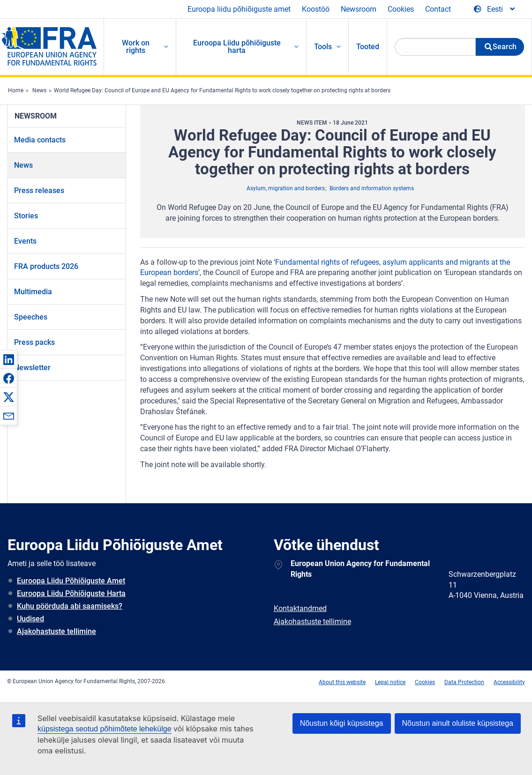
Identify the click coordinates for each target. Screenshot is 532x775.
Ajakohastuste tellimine (56, 631)
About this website (342, 682)
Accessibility (509, 682)
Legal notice (390, 682)
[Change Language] (495, 9)
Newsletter (32, 368)
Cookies (401, 9)
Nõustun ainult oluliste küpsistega (458, 723)
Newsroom (359, 9)
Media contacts (40, 140)
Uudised (30, 619)
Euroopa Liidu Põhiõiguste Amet (71, 581)
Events (25, 241)
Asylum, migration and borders (286, 188)
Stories (26, 216)
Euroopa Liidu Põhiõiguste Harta (71, 593)
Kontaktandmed (300, 608)
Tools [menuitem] (323, 47)
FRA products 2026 (46, 266)
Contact (438, 9)
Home (16, 90)
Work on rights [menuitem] (136, 47)
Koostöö (316, 9)
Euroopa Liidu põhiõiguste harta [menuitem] (237, 47)
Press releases (39, 190)
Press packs (34, 342)
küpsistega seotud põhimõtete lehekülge (105, 729)
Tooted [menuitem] (368, 47)
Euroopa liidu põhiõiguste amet (239, 9)
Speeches (31, 317)
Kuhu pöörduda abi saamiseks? (70, 606)
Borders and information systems (372, 188)
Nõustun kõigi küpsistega (342, 723)
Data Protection (464, 682)
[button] (8, 359)
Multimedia (33, 292)
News (39, 90)
